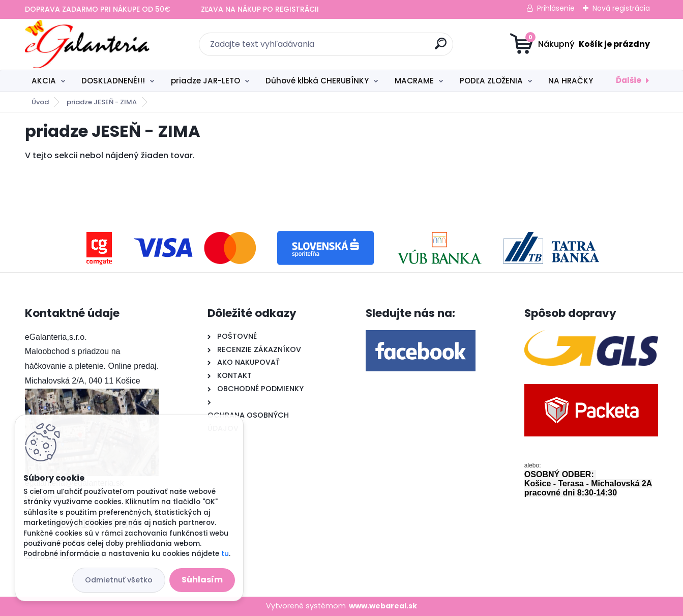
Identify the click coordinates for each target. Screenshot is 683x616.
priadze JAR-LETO (205, 81)
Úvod (40, 102)
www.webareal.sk (383, 606)
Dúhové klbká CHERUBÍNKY (317, 81)
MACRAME (414, 81)
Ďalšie (629, 80)
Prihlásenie (556, 8)
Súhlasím (202, 580)
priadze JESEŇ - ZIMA (102, 102)
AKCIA (44, 81)
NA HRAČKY (571, 81)
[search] (441, 48)
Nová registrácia (621, 8)
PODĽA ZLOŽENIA (491, 81)
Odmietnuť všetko (119, 580)
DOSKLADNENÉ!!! (113, 81)
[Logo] (87, 44)
